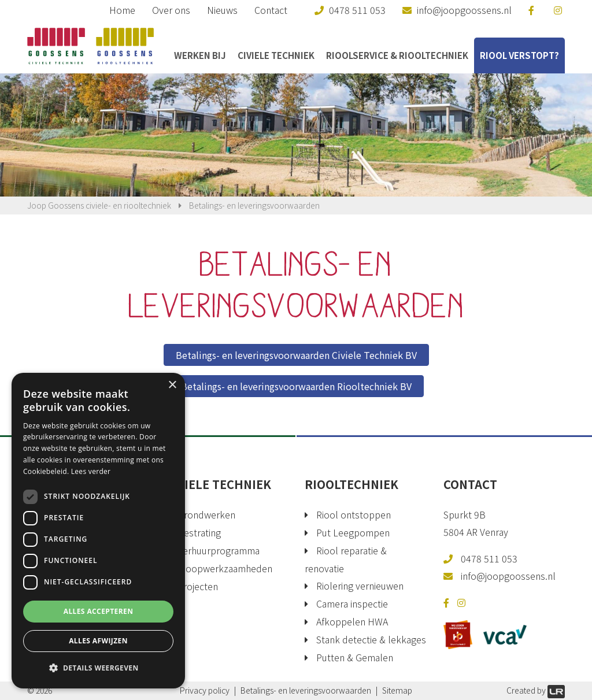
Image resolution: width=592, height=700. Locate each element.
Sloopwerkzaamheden (225, 568)
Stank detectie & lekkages (371, 639)
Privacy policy (205, 690)
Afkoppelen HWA (352, 621)
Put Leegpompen (353, 532)
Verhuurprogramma (219, 550)
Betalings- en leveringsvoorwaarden (306, 690)
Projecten (198, 586)
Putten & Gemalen (355, 657)
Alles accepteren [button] (99, 611)
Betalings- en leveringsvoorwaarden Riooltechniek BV (296, 386)
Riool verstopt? (519, 55)
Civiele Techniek (276, 55)
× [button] (172, 385)
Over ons (171, 10)
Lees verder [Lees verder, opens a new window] (91, 471)
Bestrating (199, 532)
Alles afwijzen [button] (98, 641)
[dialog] (98, 531)
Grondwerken (206, 514)
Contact (271, 10)
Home (122, 10)
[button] (98, 668)
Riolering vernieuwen (360, 586)
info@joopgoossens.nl (508, 576)
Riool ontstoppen (354, 514)
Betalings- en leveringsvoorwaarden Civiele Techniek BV (296, 355)
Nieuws (222, 10)
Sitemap (397, 690)
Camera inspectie (352, 603)
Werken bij (200, 55)
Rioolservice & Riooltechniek (397, 55)
